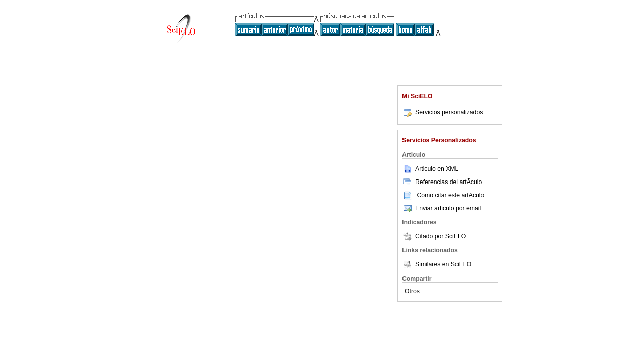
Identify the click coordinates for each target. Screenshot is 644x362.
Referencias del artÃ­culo (442, 182)
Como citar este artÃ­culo (450, 195)
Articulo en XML (430, 169)
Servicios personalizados (442, 112)
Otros (412, 291)
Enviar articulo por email (441, 208)
